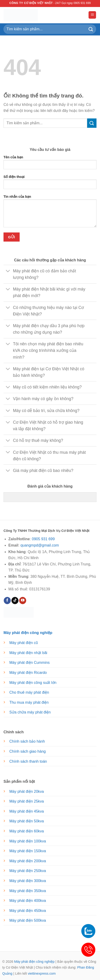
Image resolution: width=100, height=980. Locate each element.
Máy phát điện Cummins (30, 663)
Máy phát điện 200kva (28, 861)
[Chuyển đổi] (8, 271)
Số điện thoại (50, 184)
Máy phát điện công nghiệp (34, 962)
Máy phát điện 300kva (28, 881)
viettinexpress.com (42, 973)
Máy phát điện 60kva (27, 831)
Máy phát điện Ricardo (28, 673)
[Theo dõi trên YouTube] (23, 601)
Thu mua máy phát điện (29, 702)
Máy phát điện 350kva (28, 891)
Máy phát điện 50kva (27, 821)
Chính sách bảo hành (27, 741)
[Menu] (92, 15)
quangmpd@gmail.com (40, 545)
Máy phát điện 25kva (27, 801)
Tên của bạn (50, 164)
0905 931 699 (43, 539)
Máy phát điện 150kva (28, 851)
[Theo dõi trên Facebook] (7, 601)
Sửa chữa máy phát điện (30, 712)
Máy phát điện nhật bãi (28, 653)
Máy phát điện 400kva (28, 901)
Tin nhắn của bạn (50, 213)
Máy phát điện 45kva (27, 811)
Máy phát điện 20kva (27, 791)
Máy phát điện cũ (24, 643)
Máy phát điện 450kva (28, 911)
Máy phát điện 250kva (28, 871)
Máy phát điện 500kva (28, 920)
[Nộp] (91, 29)
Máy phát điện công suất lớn (33, 683)
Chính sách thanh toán (28, 761)
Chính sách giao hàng (28, 751)
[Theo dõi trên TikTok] (15, 601)
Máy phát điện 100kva (28, 841)
